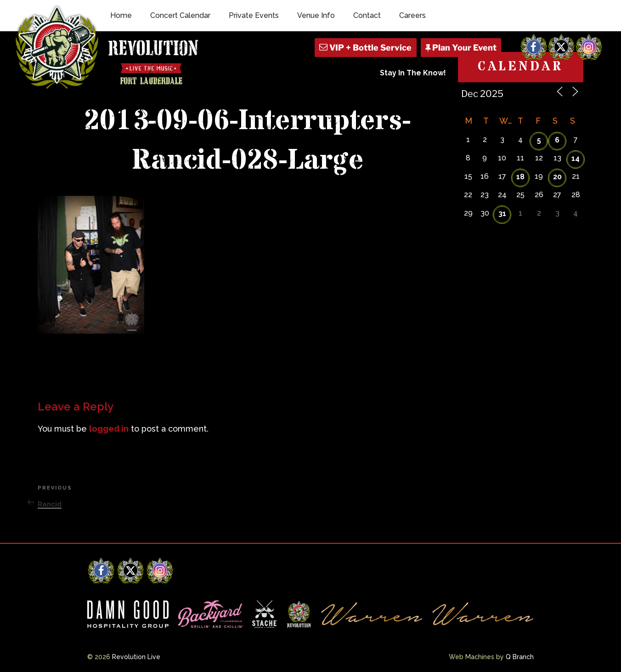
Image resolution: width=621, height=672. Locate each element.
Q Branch (520, 657)
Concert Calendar (180, 15)
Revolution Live (136, 657)
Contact (367, 15)
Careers (412, 15)
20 (557, 177)
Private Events (254, 15)
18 (520, 177)
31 (502, 214)
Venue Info (316, 15)
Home (121, 15)
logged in (109, 429)
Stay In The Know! (413, 73)
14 (576, 158)
